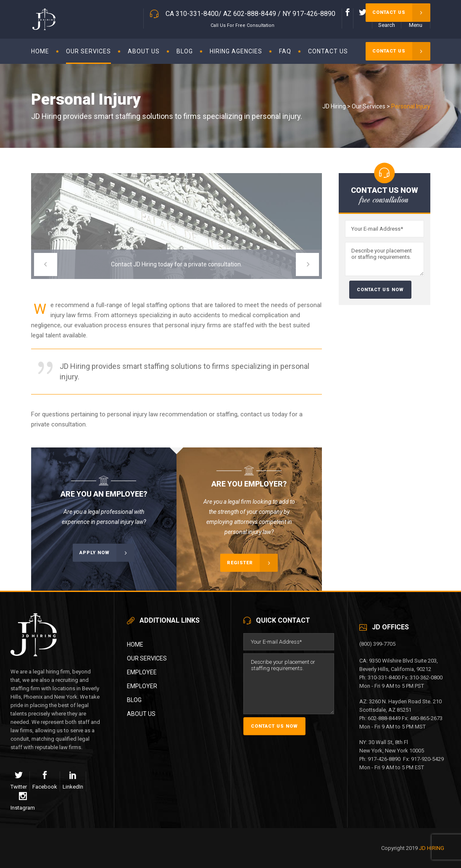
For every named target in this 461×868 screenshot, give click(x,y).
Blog (134, 700)
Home (135, 644)
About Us (141, 714)
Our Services (369, 106)
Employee (142, 672)
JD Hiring (334, 106)
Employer (142, 686)
